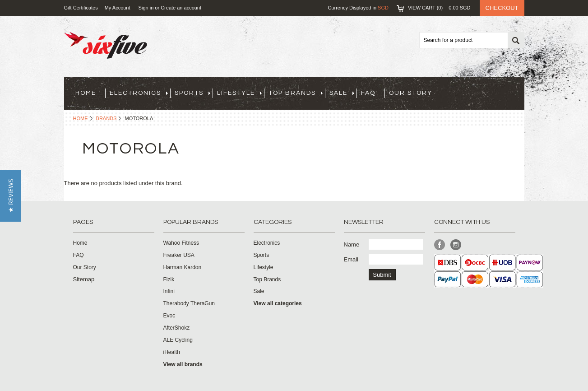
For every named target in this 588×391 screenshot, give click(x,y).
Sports (192, 93)
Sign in (146, 8)
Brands (106, 118)
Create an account (181, 8)
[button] (11, 196)
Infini (169, 291)
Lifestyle (239, 93)
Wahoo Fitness (181, 243)
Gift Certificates (81, 8)
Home (81, 118)
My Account (118, 8)
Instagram (456, 245)
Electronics (139, 93)
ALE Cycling (178, 340)
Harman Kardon (183, 267)
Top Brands (296, 93)
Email (351, 259)
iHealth (172, 352)
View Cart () (439, 8)
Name (352, 244)
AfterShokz (177, 328)
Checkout (502, 8)
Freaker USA (179, 255)
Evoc (169, 316)
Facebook (440, 245)
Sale (342, 93)
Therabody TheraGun (189, 303)
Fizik (169, 279)
